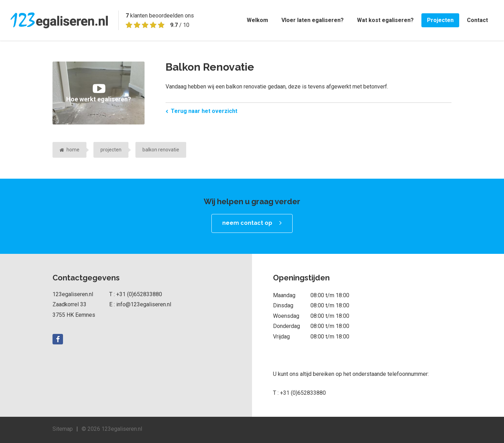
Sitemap (63, 429)
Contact (477, 20)
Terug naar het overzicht (204, 111)
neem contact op (247, 223)
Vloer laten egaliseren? (313, 20)
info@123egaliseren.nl (144, 304)
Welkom (257, 20)
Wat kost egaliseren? (385, 20)
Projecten (440, 20)
